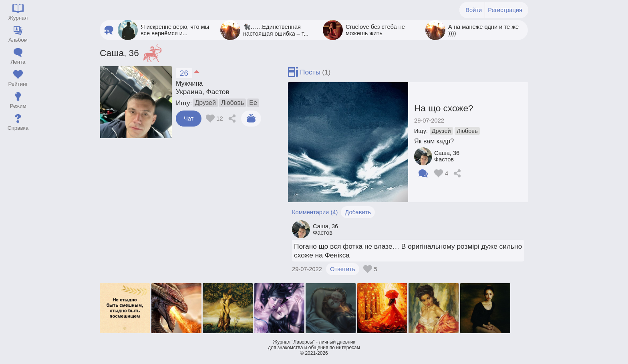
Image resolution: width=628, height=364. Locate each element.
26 (184, 73)
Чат (189, 119)
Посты (310, 72)
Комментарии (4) (315, 212)
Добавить (358, 212)
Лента (18, 62)
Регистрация (505, 10)
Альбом (18, 40)
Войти (474, 10)
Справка (18, 128)
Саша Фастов (447, 156)
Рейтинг (18, 84)
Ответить (343, 269)
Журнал (18, 18)
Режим (18, 106)
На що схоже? (444, 108)
